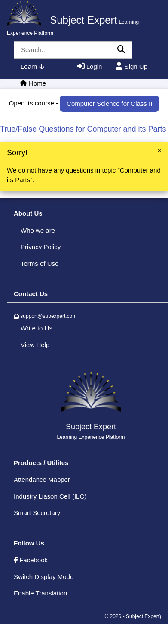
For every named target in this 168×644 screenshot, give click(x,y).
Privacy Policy (41, 247)
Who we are (38, 230)
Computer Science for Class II (109, 103)
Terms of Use (40, 263)
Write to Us (37, 328)
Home (37, 83)
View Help (35, 345)
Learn (32, 66)
